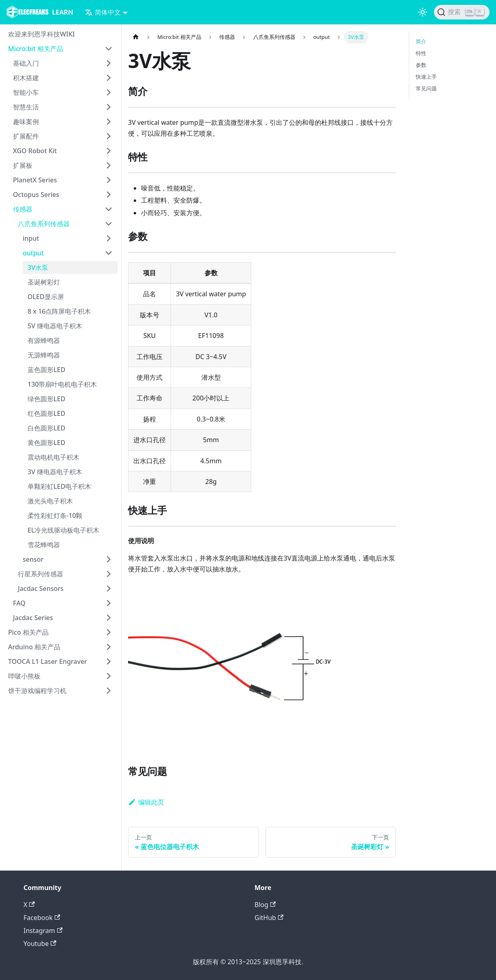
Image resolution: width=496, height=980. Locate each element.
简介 (421, 41)
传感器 (23, 209)
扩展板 (23, 165)
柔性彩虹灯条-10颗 (55, 516)
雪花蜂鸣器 (44, 545)
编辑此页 (146, 802)
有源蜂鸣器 (44, 340)
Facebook (42, 918)
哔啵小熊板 (24, 676)
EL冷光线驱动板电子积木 (63, 530)
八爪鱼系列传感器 (44, 224)
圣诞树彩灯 (44, 282)
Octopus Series (36, 195)
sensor (33, 559)
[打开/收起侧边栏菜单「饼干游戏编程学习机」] (109, 691)
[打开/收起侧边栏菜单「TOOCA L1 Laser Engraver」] (109, 661)
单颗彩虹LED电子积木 (59, 486)
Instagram (43, 931)
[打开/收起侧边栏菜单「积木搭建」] (109, 78)
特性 (421, 53)
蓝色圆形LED (46, 370)
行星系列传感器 (41, 574)
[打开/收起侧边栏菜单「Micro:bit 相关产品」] (109, 49)
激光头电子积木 (50, 501)
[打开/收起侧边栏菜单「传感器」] (109, 209)
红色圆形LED (46, 413)
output (33, 253)
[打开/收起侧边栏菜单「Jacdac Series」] (109, 618)
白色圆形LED (46, 428)
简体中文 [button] (103, 12)
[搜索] (462, 12)
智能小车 (26, 92)
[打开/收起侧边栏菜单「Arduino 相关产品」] (109, 647)
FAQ (19, 603)
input (31, 238)
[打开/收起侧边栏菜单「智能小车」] (109, 92)
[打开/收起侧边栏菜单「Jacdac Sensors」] (109, 588)
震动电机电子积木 (53, 457)
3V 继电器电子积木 (55, 472)
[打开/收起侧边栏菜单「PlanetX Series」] (109, 180)
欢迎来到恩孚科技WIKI (42, 34)
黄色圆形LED (46, 443)
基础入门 (26, 63)
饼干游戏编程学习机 (37, 691)
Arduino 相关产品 (34, 647)
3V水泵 (38, 267)
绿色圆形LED (46, 399)
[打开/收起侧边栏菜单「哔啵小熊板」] (109, 676)
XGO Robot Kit (35, 151)
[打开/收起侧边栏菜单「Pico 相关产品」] (109, 632)
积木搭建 (26, 78)
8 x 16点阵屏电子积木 (59, 311)
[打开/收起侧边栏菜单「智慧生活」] (109, 107)
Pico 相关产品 (28, 632)
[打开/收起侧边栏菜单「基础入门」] (109, 63)
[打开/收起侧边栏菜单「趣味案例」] (109, 122)
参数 (421, 65)
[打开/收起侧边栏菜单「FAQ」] (109, 603)
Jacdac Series (33, 618)
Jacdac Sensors (41, 588)
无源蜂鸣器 (44, 355)
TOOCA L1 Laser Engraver (48, 661)
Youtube (40, 944)
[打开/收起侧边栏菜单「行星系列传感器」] (109, 574)
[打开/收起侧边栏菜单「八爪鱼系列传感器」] (109, 224)
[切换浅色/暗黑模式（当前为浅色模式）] (423, 12)
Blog (265, 905)
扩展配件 (26, 136)
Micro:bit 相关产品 (36, 49)
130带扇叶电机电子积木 (62, 384)
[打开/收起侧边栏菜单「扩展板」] (109, 165)
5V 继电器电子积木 (55, 326)
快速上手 (426, 77)
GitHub (269, 918)
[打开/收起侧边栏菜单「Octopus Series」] (109, 195)
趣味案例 (26, 122)
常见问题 (426, 88)
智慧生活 (26, 107)
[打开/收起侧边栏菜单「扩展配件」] (109, 136)
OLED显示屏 (46, 297)
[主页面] (136, 37)
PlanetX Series (35, 180)
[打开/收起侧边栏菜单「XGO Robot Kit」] (109, 151)
